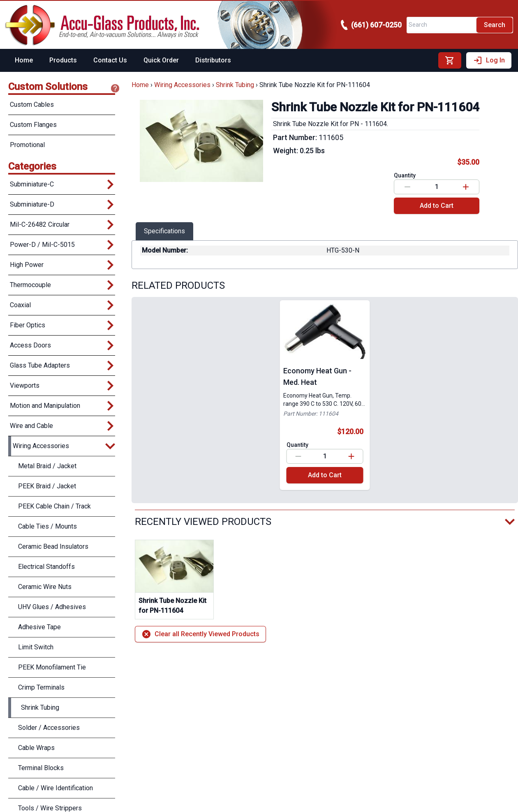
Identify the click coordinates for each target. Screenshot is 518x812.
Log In (489, 60)
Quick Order (161, 60)
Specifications (164, 231)
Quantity (405, 175)
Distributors (213, 60)
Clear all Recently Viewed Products (200, 634)
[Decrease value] (407, 187)
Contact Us (110, 60)
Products (63, 60)
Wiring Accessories (182, 85)
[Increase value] (466, 187)
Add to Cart (437, 206)
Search (495, 25)
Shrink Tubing (235, 85)
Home (24, 60)
